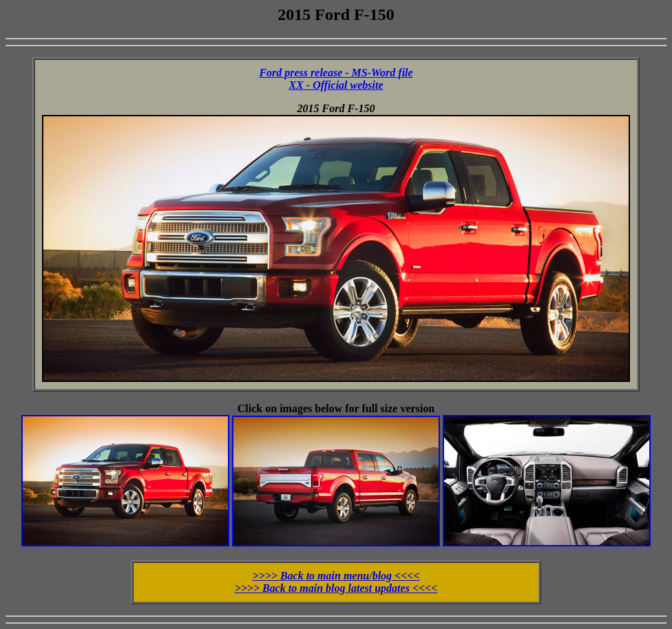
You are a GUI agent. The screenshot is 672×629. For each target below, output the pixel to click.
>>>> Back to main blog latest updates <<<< (336, 588)
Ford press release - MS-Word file (336, 73)
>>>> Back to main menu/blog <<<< (336, 576)
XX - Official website (336, 85)
